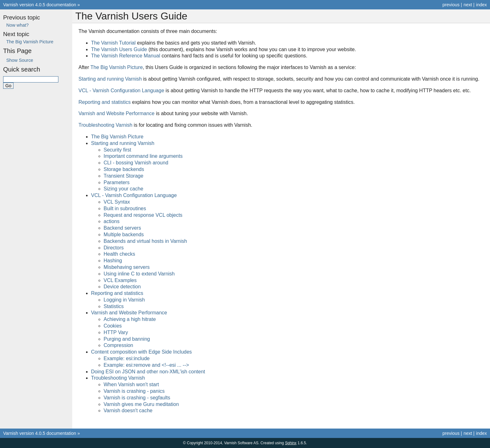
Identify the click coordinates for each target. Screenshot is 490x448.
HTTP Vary (116, 332)
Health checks (119, 254)
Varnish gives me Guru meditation (141, 404)
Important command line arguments (143, 156)
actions (112, 221)
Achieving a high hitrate (130, 319)
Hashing (113, 261)
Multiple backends (124, 235)
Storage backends (124, 169)
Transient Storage (124, 176)
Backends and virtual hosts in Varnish (145, 241)
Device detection (122, 287)
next (468, 5)
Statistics (114, 306)
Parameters (117, 182)
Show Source (20, 60)
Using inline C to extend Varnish (139, 274)
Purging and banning (127, 339)
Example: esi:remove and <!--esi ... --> (146, 365)
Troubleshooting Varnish (118, 378)
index (482, 5)
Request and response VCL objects (143, 215)
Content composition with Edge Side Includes (141, 352)
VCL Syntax (117, 202)
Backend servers (122, 228)
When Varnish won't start (131, 384)
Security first (117, 150)
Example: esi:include (127, 358)
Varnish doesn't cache (128, 411)
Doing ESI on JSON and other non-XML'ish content (148, 372)
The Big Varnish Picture (117, 137)
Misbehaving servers (127, 267)
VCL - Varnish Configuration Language (134, 195)
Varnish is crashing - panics (134, 391)
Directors (114, 248)
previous (451, 5)
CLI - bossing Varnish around (136, 163)
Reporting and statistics (117, 293)
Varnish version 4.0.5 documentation (40, 5)
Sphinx (291, 443)
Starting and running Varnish (123, 143)
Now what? (17, 25)
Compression (118, 345)
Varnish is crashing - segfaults (137, 398)
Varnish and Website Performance (129, 313)
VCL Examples (120, 280)
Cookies (113, 326)
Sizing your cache (123, 189)
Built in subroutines (125, 208)
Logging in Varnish (124, 300)
